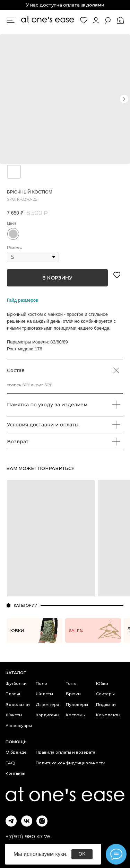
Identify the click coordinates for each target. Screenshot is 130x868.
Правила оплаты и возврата (66, 752)
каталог (16, 673)
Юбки (102, 683)
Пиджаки (106, 705)
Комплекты (108, 715)
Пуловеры (77, 705)
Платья (13, 694)
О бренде (16, 752)
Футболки (16, 683)
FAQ (10, 763)
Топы (71, 683)
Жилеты (44, 694)
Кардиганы (47, 715)
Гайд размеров (23, 300)
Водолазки (18, 705)
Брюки (73, 694)
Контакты (15, 773)
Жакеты (14, 715)
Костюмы (76, 715)
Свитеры (105, 694)
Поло (41, 683)
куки (60, 854)
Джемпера (47, 705)
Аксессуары (19, 726)
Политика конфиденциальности (71, 763)
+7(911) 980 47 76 (28, 836)
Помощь (16, 742)
